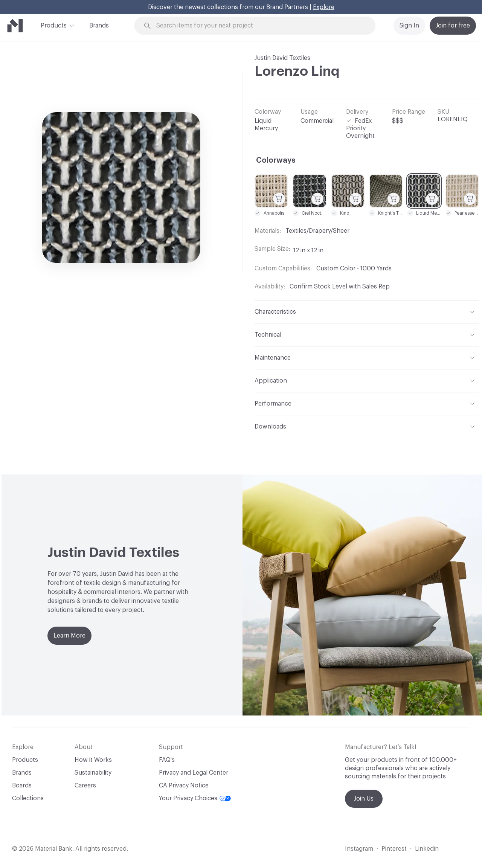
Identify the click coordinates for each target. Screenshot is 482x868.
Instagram (359, 849)
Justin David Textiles (282, 58)
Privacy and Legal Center (194, 773)
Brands (99, 26)
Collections (28, 798)
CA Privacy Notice (184, 786)
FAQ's (167, 760)
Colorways (276, 160)
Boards (22, 786)
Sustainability (93, 773)
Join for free (453, 26)
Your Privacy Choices (195, 798)
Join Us (364, 799)
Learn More (69, 636)
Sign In (409, 26)
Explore (324, 7)
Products (54, 25)
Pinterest (394, 849)
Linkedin (427, 849)
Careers (85, 786)
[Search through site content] (259, 26)
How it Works (93, 760)
